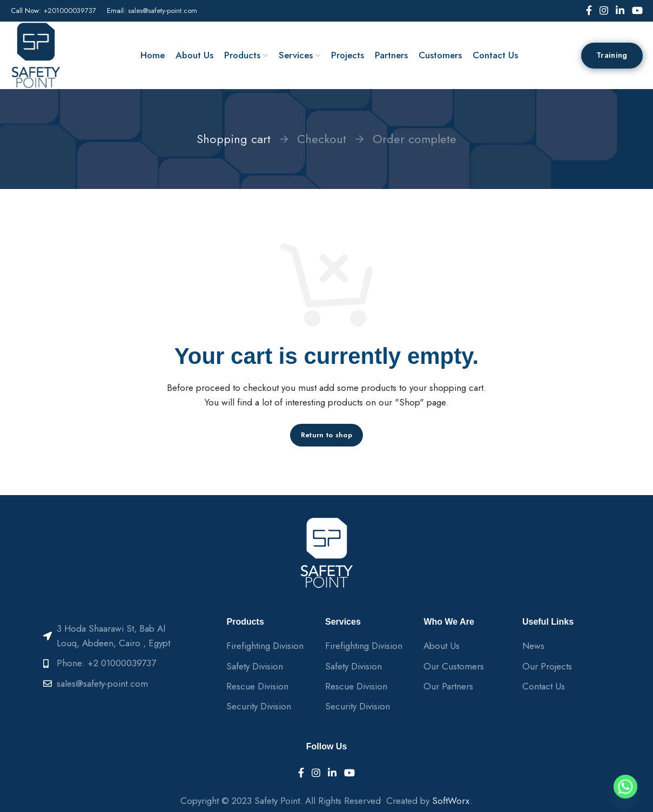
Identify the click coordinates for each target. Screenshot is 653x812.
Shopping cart (234, 139)
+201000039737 (70, 11)
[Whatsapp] (625, 787)
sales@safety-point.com (163, 11)
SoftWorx (451, 801)
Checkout (322, 139)
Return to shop (326, 435)
